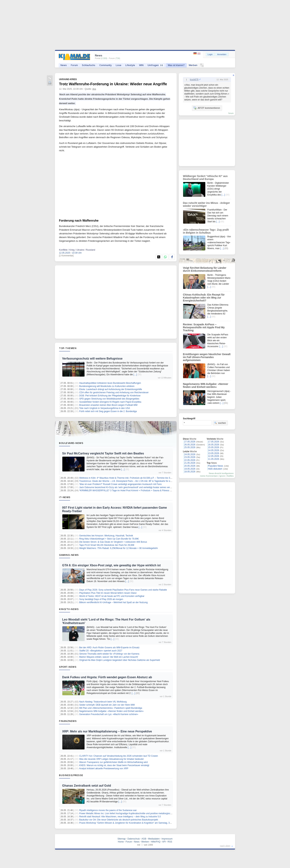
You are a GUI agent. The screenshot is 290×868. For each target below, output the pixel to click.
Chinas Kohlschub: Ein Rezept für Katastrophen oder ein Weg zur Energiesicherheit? (204, 298)
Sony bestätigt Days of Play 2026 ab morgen (101, 599)
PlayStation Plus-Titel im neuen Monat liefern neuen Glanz (108, 593)
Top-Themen (68, 348)
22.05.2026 (190, 460)
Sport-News (68, 667)
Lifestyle (130, 65)
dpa (94, 89)
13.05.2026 (214, 453)
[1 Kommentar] (66, 256)
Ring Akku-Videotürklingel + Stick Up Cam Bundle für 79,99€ (109, 539)
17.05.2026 (214, 442)
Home (121, 842)
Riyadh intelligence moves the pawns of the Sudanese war (108, 810)
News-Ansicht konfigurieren (221, 473)
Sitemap (122, 839)
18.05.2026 (190, 472)
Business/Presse (71, 775)
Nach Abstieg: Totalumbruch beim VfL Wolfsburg (103, 702)
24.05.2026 (190, 454)
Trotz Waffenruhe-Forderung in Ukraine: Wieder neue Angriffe (113, 84)
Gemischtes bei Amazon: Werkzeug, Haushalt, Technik (106, 536)
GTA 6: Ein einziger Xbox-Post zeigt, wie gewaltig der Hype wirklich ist (111, 565)
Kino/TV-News (69, 609)
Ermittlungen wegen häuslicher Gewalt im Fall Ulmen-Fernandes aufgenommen (207, 357)
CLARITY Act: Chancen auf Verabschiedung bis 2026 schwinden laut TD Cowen (119, 756)
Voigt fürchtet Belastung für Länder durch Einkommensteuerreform (205, 269)
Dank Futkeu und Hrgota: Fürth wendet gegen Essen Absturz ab (107, 677)
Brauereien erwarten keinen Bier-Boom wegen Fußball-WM (108, 405)
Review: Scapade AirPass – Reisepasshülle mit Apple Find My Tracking (204, 327)
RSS (170, 842)
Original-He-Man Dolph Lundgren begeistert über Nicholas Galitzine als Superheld (119, 660)
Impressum (167, 839)
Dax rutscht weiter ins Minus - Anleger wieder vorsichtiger (206, 204)
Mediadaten (154, 839)
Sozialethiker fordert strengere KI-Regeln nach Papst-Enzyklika (110, 402)
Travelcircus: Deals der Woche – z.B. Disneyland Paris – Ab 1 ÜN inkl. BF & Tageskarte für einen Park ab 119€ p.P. (136, 481)
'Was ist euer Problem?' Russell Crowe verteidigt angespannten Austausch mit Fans (120, 484)
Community (106, 65)
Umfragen (156, 65)
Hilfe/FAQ (156, 842)
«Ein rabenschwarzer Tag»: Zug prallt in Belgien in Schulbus (206, 231)
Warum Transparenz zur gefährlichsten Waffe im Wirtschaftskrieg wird (113, 762)
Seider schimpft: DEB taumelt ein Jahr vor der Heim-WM (107, 705)
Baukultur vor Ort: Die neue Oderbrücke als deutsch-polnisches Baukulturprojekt (119, 820)
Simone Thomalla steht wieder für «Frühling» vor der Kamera (109, 654)
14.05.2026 (214, 450)
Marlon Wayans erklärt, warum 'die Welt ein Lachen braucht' (109, 657)
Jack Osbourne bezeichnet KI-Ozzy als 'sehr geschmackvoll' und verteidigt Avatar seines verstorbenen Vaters (133, 487)
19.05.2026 (190, 469)
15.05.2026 (214, 447)
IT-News (65, 497)
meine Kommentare (209, 476)
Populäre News (216, 466)
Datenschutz (134, 839)
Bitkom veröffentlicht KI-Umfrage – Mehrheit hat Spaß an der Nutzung (113, 602)
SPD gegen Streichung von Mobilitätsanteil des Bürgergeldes (109, 399)
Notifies (230, 476)
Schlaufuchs (89, 65)
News (64, 65)
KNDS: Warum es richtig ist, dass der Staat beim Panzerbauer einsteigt (114, 765)
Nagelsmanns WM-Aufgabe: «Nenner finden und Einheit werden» (111, 711)
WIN (141, 65)
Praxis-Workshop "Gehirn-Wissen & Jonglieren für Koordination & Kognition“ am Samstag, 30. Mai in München (133, 823)
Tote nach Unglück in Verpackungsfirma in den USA (105, 408)
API (164, 842)
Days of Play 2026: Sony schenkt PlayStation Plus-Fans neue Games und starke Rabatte (123, 590)
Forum (74, 65)
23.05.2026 (190, 457)
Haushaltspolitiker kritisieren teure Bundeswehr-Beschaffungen (110, 383)
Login (210, 54)
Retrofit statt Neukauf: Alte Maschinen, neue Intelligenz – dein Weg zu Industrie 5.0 (120, 817)
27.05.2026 (190, 442)
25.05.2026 (190, 447)
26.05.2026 (190, 445)
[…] (135, 375)
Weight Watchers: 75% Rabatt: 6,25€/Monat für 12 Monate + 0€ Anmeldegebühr (118, 548)
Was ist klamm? (176, 65)
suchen (220, 423)
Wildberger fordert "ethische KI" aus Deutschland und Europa (205, 178)
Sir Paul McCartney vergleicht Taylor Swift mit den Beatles (103, 453)
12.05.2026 (214, 456)
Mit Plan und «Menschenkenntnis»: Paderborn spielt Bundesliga (111, 708)
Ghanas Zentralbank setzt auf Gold (87, 786)
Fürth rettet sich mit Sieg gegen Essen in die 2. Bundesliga (108, 411)
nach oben (225, 846)
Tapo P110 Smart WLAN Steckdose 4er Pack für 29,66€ (107, 545)
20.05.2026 (190, 466)
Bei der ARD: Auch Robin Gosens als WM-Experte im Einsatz (109, 648)
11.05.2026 (214, 459)
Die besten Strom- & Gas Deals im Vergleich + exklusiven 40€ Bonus (113, 542)
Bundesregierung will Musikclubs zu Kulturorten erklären (107, 386)
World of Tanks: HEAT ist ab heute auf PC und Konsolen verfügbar (112, 596)
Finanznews (68, 721)
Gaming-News (69, 555)
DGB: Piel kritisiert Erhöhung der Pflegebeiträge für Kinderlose (110, 396)
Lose (119, 65)
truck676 (194, 80)
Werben (193, 65)
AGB (144, 839)
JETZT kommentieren (207, 108)
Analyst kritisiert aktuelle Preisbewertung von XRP (104, 768)
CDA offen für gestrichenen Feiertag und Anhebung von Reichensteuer (114, 392)
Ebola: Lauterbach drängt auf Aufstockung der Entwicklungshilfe (111, 389)
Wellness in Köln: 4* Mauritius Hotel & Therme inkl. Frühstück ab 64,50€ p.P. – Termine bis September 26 (131, 478)
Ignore (222, 476)
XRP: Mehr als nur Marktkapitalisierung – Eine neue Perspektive (107, 731)
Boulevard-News (71, 443)
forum (231, 113)
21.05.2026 (190, 463)
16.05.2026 (214, 445)
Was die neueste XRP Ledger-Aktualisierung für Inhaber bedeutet (111, 759)
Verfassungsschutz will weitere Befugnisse (92, 359)
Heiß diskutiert (215, 469)
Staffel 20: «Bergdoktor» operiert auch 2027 (101, 651)
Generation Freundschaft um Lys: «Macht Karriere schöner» (109, 714)
